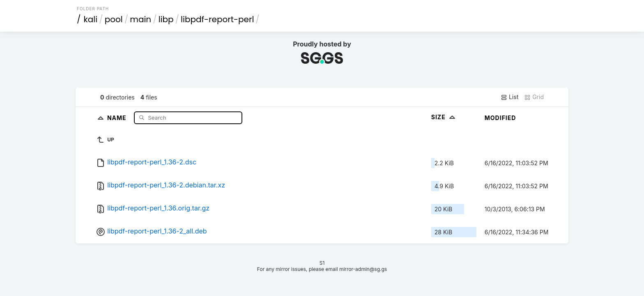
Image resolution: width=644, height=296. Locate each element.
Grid (534, 97)
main (140, 19)
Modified (500, 118)
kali (91, 19)
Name (118, 117)
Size (444, 117)
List (509, 97)
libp (166, 19)
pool (114, 19)
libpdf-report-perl (217, 19)
